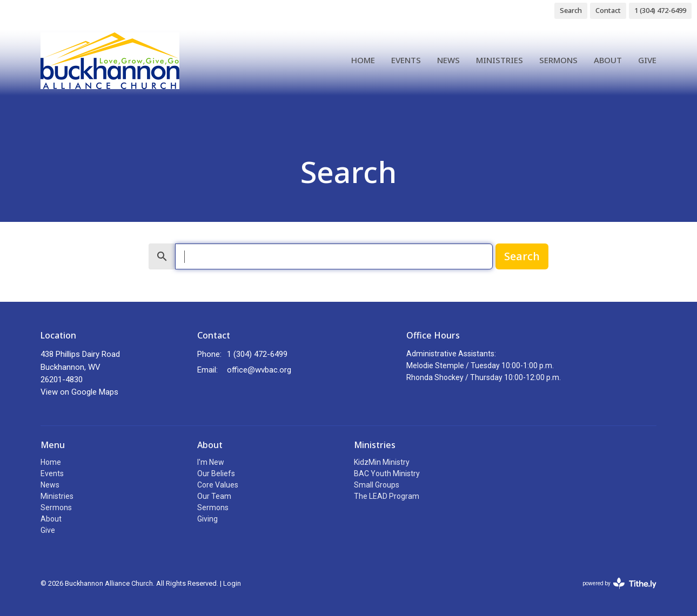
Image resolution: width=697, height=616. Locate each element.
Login (232, 583)
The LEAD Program (387, 496)
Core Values (218, 485)
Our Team (214, 496)
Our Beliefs (216, 473)
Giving (207, 519)
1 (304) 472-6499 (660, 10)
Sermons (558, 60)
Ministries (500, 60)
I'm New (211, 462)
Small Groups (377, 485)
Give (647, 60)
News (448, 60)
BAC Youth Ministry (387, 473)
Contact (608, 10)
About (608, 60)
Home (363, 60)
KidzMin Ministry (382, 462)
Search (571, 10)
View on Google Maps (79, 392)
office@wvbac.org (259, 370)
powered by (619, 583)
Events (406, 60)
